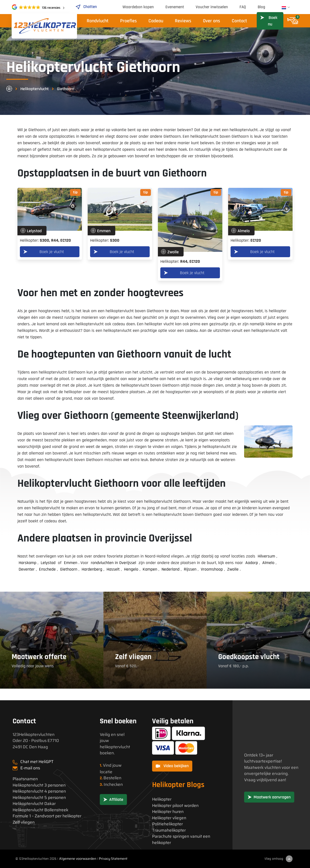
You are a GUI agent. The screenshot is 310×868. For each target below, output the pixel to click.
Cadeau (156, 21)
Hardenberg (92, 569)
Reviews (183, 21)
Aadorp (252, 563)
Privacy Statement (113, 859)
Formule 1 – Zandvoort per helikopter (47, 816)
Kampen (150, 569)
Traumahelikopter (169, 830)
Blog (261, 7)
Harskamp (27, 563)
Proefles (128, 21)
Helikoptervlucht (35, 89)
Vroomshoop (212, 569)
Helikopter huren (168, 812)
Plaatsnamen (25, 779)
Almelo (268, 563)
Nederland (170, 569)
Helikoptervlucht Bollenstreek (40, 810)
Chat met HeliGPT (37, 762)
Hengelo (131, 569)
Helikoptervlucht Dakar (34, 804)
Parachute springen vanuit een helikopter (181, 840)
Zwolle (233, 569)
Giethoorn (69, 569)
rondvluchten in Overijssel (113, 563)
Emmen (71, 563)
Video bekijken (172, 766)
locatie (106, 772)
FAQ (243, 7)
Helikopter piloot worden (175, 806)
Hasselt (113, 569)
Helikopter (162, 799)
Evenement (175, 7)
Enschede (47, 569)
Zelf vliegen (24, 822)
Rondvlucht (98, 21)
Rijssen (190, 569)
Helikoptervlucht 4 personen (39, 791)
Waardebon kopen (138, 7)
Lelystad (48, 563)
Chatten (86, 7)
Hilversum (266, 556)
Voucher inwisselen (212, 7)
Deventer (27, 569)
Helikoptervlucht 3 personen (39, 785)
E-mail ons (30, 768)
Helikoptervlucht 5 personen (39, 798)
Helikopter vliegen (169, 818)
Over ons (212, 21)
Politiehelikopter (167, 824)
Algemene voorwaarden (78, 859)
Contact (239, 21)
